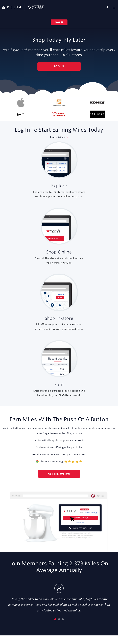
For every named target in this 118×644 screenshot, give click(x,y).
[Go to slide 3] (63, 619)
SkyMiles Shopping (23, 7)
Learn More (58, 137)
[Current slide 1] (55, 619)
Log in (59, 22)
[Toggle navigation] (114, 7)
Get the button (59, 474)
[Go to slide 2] (59, 619)
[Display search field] (107, 7)
